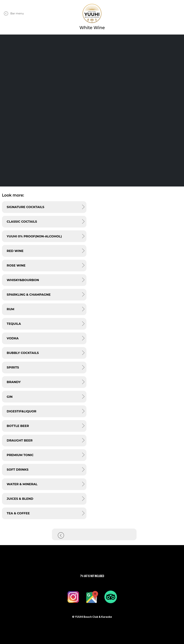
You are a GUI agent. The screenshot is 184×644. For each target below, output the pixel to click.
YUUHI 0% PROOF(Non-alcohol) (34, 236)
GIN (10, 397)
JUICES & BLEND (20, 499)
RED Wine (15, 251)
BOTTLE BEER (18, 426)
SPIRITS (13, 367)
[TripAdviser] (111, 597)
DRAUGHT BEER (20, 440)
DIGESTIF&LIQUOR (21, 411)
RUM (10, 309)
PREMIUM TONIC (20, 455)
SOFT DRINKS (18, 469)
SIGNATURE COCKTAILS (25, 207)
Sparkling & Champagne (29, 294)
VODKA (13, 338)
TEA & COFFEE (18, 513)
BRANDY (14, 382)
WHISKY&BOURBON (23, 280)
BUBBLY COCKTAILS (23, 353)
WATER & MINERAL (22, 484)
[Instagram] (73, 597)
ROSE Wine (16, 265)
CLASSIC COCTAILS (22, 221)
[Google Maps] (92, 597)
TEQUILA (14, 324)
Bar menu (17, 13)
